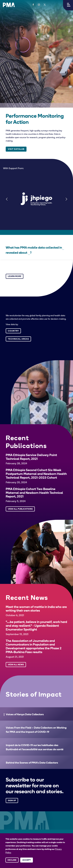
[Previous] (7, 199)
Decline (12, 860)
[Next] (66, 199)
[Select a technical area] (29, 253)
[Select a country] (63, 248)
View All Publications (20, 509)
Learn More (15, 276)
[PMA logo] (9, 5)
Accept (27, 860)
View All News (16, 665)
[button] (68, 5)
